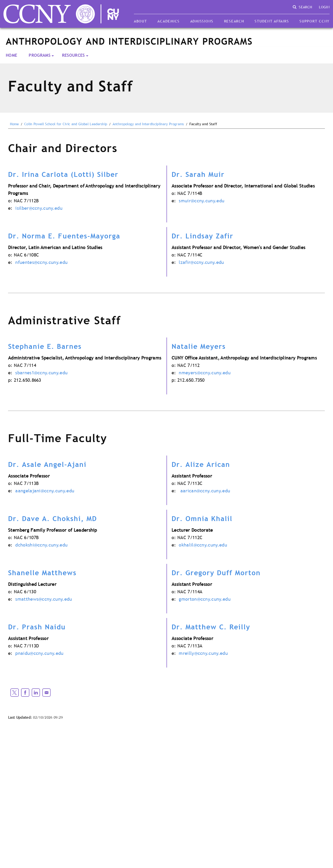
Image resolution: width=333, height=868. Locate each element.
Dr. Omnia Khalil (202, 518)
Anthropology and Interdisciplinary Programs (148, 124)
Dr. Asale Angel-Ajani (47, 464)
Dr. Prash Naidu (37, 627)
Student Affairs (272, 21)
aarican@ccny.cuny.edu (205, 491)
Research (234, 21)
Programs (40, 55)
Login (324, 7)
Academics (169, 21)
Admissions (202, 21)
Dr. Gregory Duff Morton (216, 573)
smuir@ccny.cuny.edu (202, 201)
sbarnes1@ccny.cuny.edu (41, 373)
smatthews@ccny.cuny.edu (44, 599)
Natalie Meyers (199, 346)
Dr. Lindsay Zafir (202, 236)
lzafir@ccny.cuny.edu (201, 262)
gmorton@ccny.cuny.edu (205, 599)
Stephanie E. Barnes (45, 346)
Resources (73, 55)
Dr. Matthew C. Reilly (211, 627)
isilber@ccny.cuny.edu (39, 208)
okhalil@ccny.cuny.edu (203, 545)
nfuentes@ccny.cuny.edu (41, 262)
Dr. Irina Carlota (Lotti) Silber (63, 174)
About (140, 21)
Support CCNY (314, 21)
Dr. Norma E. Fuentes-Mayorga (64, 236)
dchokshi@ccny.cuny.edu (41, 545)
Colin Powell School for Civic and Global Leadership (66, 124)
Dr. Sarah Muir (198, 174)
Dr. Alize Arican (201, 464)
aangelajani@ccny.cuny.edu (45, 491)
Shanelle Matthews (42, 573)
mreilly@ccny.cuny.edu (203, 653)
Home (11, 55)
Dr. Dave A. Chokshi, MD (52, 518)
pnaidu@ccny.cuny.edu (39, 653)
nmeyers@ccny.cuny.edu (205, 373)
